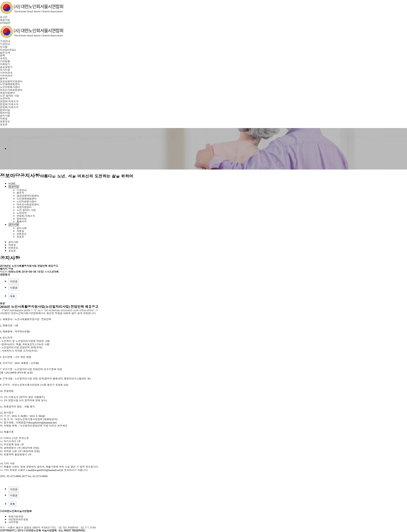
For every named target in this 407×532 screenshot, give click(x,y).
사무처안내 (6, 73)
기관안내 (5, 41)
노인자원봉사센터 (10, 87)
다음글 (14, 287)
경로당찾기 (6, 67)
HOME (12, 183)
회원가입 (5, 20)
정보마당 (5, 110)
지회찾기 (5, 64)
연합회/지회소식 (9, 101)
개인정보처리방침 (18, 519)
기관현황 (5, 61)
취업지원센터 (7, 93)
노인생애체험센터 (10, 84)
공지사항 (5, 115)
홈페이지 (22, 221)
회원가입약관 (16, 516)
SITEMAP (5, 23)
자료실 (4, 118)
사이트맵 (13, 522)
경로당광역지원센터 (11, 81)
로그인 (4, 17)
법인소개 (5, 53)
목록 (12, 296)
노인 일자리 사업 (10, 96)
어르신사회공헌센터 (11, 90)
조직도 (4, 58)
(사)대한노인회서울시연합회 (16, 511)
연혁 (2, 55)
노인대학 (5, 98)
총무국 (4, 78)
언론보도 (5, 121)
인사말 (4, 47)
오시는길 (5, 70)
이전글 (14, 281)
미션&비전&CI (8, 50)
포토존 (4, 124)
